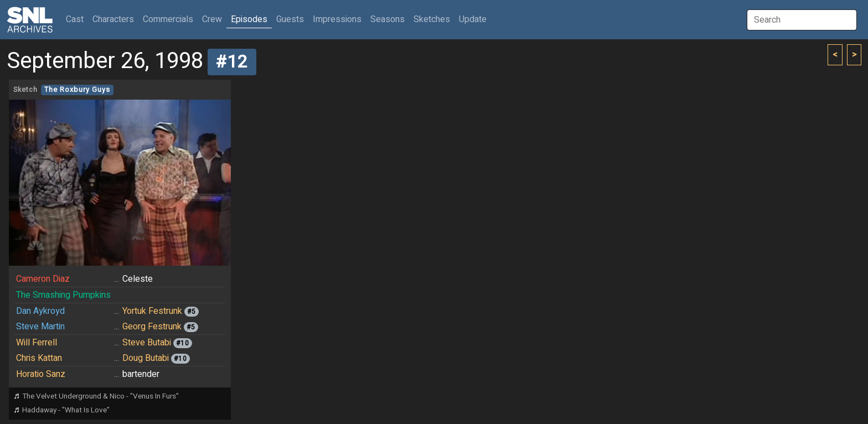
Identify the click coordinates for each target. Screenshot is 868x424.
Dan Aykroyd (40, 311)
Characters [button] (113, 19)
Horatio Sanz (41, 374)
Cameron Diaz (43, 279)
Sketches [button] (432, 19)
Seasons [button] (387, 19)
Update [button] (473, 19)
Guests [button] (290, 19)
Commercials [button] (168, 19)
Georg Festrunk (152, 327)
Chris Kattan (39, 358)
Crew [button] (212, 19)
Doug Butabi (146, 358)
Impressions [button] (337, 19)
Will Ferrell (37, 343)
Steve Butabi (147, 343)
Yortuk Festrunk (152, 311)
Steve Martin (40, 327)
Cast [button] (77, 19)
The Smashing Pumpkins (63, 295)
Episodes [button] (249, 19)
